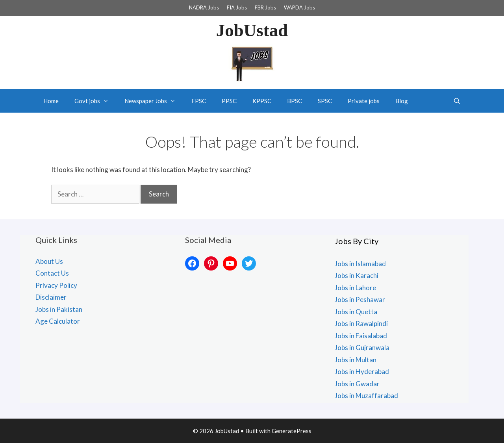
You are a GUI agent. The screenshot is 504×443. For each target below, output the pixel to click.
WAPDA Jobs (299, 7)
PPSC (229, 101)
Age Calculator (58, 321)
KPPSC (262, 101)
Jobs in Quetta (356, 312)
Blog (402, 101)
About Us (49, 261)
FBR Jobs (265, 7)
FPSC (199, 101)
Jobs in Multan (356, 360)
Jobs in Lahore (355, 288)
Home (51, 101)
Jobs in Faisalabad (361, 336)
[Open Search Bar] (457, 101)
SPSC (325, 101)
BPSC (295, 101)
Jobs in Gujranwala (362, 348)
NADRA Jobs (204, 7)
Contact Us (52, 273)
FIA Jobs (237, 7)
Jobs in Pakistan (59, 309)
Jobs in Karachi (357, 275)
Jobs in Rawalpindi (361, 323)
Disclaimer (51, 297)
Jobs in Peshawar (360, 299)
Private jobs (364, 101)
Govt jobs (95, 101)
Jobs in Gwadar (357, 384)
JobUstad (252, 30)
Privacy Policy (56, 285)
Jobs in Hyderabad (362, 372)
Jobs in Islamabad (360, 264)
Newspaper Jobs (154, 101)
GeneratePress (292, 431)
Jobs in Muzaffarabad (366, 396)
